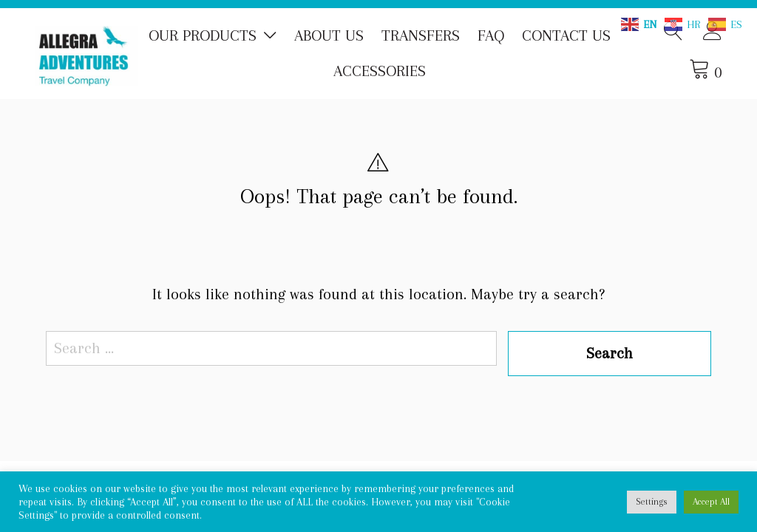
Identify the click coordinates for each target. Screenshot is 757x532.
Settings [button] (652, 502)
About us (329, 35)
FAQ (491, 35)
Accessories (380, 71)
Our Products (203, 35)
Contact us (566, 35)
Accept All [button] (711, 502)
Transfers (421, 35)
